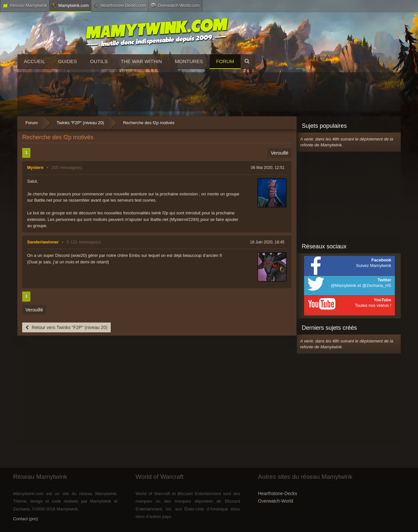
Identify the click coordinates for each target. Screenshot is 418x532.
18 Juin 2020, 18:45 (267, 242)
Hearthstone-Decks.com (120, 6)
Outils (99, 61)
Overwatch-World (276, 501)
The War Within (141, 61)
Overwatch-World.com (175, 5)
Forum (225, 61)
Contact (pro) (25, 519)
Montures (189, 61)
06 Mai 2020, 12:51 (268, 168)
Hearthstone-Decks (278, 493)
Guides (68, 61)
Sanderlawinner (43, 242)
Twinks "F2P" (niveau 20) (80, 123)
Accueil (34, 61)
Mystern (35, 167)
